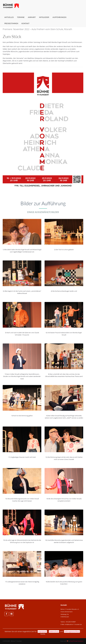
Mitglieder (44, 17)
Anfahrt (32, 17)
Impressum (42, 631)
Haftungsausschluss (72, 631)
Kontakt (25, 23)
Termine (21, 17)
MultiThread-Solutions (77, 641)
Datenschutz (54, 631)
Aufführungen (59, 17)
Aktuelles (9, 17)
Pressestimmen (11, 23)
